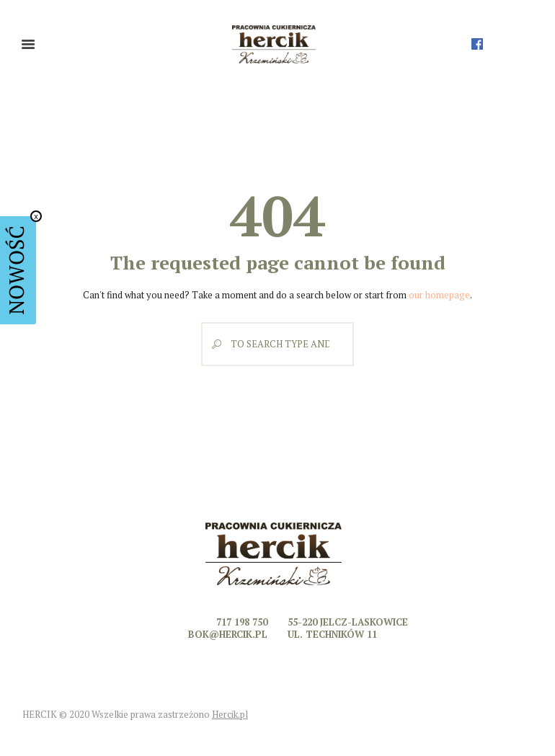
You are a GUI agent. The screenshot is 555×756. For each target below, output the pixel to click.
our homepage (439, 295)
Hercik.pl (230, 714)
